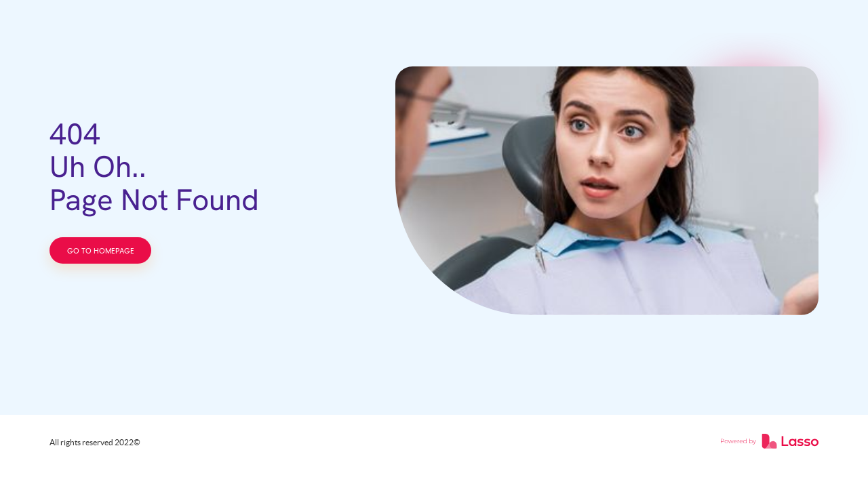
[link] (770, 443)
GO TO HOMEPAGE (101, 251)
